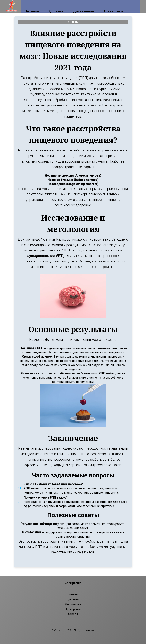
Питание (32, 6)
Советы (73, 614)
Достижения (84, 6)
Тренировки (113, 6)
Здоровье (56, 6)
